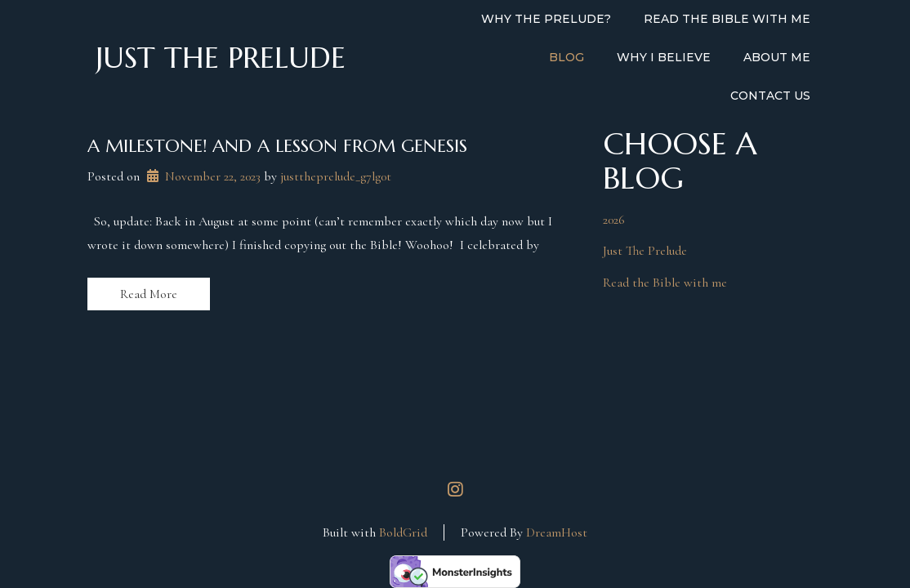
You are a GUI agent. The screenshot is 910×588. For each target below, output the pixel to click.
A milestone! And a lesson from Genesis (277, 146)
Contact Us (770, 96)
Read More (149, 294)
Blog (567, 57)
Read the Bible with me (665, 283)
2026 (614, 220)
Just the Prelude (221, 58)
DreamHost (557, 532)
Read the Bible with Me (727, 19)
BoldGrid (403, 532)
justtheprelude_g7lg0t (336, 176)
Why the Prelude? (546, 19)
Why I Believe (664, 57)
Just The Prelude (645, 251)
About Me (777, 57)
